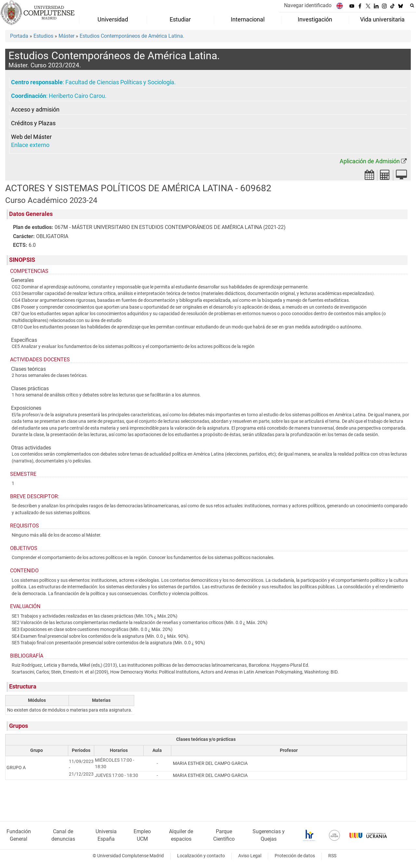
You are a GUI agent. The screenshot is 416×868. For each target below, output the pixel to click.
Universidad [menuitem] (113, 20)
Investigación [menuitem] (315, 20)
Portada (19, 36)
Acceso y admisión (35, 110)
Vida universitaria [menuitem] (382, 20)
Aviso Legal (250, 856)
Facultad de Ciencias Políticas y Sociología (120, 82)
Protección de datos (295, 856)
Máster (66, 36)
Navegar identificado (308, 5)
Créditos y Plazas (33, 123)
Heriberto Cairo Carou (77, 96)
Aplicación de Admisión (370, 161)
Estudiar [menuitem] (180, 20)
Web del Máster (31, 137)
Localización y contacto (201, 856)
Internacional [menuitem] (248, 20)
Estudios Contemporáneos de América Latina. (132, 36)
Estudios (43, 36)
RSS (332, 856)
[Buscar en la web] (412, 6)
